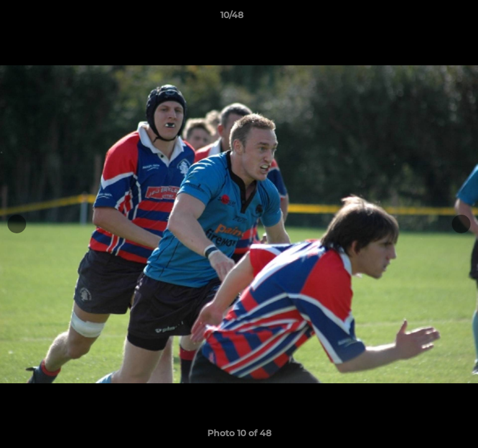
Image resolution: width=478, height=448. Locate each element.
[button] (433, 18)
